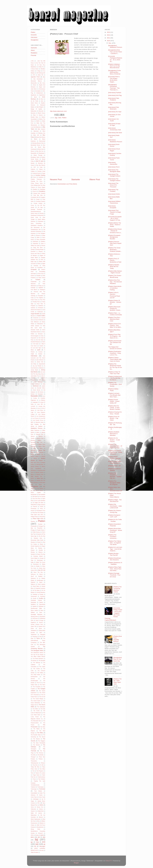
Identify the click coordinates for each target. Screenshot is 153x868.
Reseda (33, 542)
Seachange (40, 560)
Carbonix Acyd (36, 173)
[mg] (37, 842)
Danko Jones (34, 213)
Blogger (76, 863)
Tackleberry (34, 630)
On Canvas (42, 497)
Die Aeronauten (35, 227)
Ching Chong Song (37, 183)
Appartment (42, 95)
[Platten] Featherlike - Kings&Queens (115, 462)
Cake (60, 118)
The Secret (42, 737)
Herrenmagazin (35, 336)
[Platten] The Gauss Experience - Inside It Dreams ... (115, 452)
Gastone (33, 308)
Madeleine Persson (37, 428)
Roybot (33, 550)
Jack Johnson (40, 360)
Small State (36, 586)
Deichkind (41, 221)
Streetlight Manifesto (37, 614)
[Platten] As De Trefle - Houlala (115, 520)
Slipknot (33, 584)
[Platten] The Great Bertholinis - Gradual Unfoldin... (115, 249)
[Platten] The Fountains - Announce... (113, 537)
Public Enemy (36, 532)
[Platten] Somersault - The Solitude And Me (115, 342)
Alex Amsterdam (38, 79)
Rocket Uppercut (35, 546)
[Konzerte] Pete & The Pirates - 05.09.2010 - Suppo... (114, 79)
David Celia (34, 217)
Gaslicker (41, 306)
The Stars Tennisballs (39, 743)
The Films (42, 685)
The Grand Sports (36, 701)
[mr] (44, 842)
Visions (41, 809)
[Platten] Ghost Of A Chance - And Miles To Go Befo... (115, 325)
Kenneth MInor (41, 388)
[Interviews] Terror (114, 167)
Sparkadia (33, 602)
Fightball (41, 288)
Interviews (34, 37)
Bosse (32, 151)
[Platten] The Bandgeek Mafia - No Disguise (115, 483)
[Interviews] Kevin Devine (114, 145)
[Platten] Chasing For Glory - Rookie (115, 413)
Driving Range (40, 249)
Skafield (40, 576)
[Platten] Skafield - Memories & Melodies (114, 434)
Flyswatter (41, 296)
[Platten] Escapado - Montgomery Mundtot (115, 237)
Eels (42, 260)
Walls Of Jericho (36, 813)
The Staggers (42, 741)
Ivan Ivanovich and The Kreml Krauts (38, 358)
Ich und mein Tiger (36, 348)
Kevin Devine (37, 390)
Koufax (35, 398)
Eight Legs (34, 262)
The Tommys (40, 753)
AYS (34, 75)
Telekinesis (34, 635)
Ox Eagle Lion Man (38, 503)
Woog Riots (35, 829)
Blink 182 (36, 135)
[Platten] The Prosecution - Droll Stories (115, 384)
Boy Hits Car (40, 151)
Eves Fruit (41, 274)
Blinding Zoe (42, 133)
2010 (109, 41)
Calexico (33, 169)
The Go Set (42, 697)
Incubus (40, 352)
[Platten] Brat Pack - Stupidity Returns (118, 639)
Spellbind (33, 604)
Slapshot (33, 582)
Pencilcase (34, 509)
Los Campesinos (41, 416)
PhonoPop (42, 517)
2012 (109, 35)
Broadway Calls (35, 157)
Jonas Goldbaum (35, 384)
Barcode (41, 111)
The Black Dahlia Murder (38, 656)
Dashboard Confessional (37, 215)
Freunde (33, 55)
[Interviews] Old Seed (115, 133)
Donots (43, 245)
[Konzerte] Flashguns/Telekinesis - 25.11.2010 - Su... (115, 59)
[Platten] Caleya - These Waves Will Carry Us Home (115, 359)
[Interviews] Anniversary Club (115, 129)
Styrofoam (43, 616)
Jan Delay (34, 364)
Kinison (33, 394)
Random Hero (38, 538)
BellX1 (38, 121)
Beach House (42, 113)
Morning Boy (40, 464)
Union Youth (42, 797)
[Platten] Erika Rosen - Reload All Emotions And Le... (115, 231)
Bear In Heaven (38, 115)
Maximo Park (40, 438)
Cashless (41, 177)
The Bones (34, 661)
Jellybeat (41, 368)
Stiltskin (33, 612)
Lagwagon (35, 402)
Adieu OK (40, 75)
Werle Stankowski (35, 819)
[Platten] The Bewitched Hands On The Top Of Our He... (115, 366)
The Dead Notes (35, 675)
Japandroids (42, 364)
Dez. (110, 43)
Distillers (43, 241)
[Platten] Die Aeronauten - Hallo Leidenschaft (115, 506)
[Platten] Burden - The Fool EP (114, 554)
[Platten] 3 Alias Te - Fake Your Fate (115, 373)
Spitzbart (41, 606)
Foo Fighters (40, 298)
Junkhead (36, 386)
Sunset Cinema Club (37, 624)
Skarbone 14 (34, 578)
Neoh (40, 485)
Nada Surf (40, 478)
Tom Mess (42, 769)
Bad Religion (40, 107)
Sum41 (41, 622)
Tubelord (33, 787)
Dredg (32, 249)
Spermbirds (42, 604)
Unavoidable (34, 793)
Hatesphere (40, 324)
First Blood (34, 290)
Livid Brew (40, 410)
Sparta (41, 602)
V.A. (39, 803)
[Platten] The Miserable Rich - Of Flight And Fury (115, 446)
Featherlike (34, 282)
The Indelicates (41, 707)
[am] (42, 835)
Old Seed (35, 497)
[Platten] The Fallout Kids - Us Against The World (115, 543)
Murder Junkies (39, 472)
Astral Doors (34, 103)
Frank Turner (34, 300)
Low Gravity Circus (38, 420)
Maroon (33, 436)
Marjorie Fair (40, 434)
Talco (41, 632)
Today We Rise (35, 767)
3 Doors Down (35, 69)
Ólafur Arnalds (34, 852)
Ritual (41, 544)
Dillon (38, 237)
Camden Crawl (41, 171)
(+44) (32, 61)
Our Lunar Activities (40, 501)
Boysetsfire (34, 153)
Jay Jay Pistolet (37, 366)
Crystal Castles (38, 203)
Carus (34, 177)
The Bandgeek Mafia (37, 651)
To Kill (42, 765)
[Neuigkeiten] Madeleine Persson (115, 46)
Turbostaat (42, 789)
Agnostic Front (35, 77)
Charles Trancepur (36, 179)
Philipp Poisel (34, 517)
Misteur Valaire (35, 456)
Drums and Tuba (35, 253)
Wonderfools (40, 827)
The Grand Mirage (38, 699)
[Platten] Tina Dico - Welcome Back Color (115, 319)
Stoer (41, 612)
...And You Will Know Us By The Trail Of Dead (38, 63)
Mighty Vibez (42, 446)
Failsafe (38, 276)
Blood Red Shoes (41, 137)
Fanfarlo (38, 280)
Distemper (35, 241)
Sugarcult (33, 622)
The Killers (35, 709)
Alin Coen (42, 83)
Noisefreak (34, 494)
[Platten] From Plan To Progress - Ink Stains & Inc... (114, 336)
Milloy (41, 448)
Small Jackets (41, 584)
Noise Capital (36, 492)
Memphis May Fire (37, 442)
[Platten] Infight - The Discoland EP (115, 501)
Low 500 (43, 418)
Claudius (35, 189)
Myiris (32, 474)
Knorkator (40, 394)
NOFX (32, 478)
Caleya (41, 169)
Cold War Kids (38, 195)
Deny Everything (36, 223)
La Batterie (42, 400)
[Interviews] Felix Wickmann (114, 108)
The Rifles (40, 733)
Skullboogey (40, 580)
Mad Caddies (35, 424)
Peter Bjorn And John (37, 515)
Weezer (41, 817)
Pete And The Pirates (38, 513)
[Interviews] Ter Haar (115, 112)
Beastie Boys (34, 117)
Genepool (41, 308)
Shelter (38, 566)
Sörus (40, 628)
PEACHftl (33, 505)
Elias (39, 264)
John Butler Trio (35, 376)
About (33, 50)
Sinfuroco (33, 574)
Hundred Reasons (35, 342)
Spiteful (35, 606)
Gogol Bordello (35, 314)
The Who (33, 755)
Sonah (35, 598)
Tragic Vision (36, 775)
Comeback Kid (35, 197)
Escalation (40, 267)
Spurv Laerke (34, 610)
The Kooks (36, 711)
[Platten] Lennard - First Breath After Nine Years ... (114, 395)
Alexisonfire (34, 83)
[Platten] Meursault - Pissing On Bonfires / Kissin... (115, 308)
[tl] (44, 844)
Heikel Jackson (35, 326)
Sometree (43, 596)
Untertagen (36, 799)
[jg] (32, 842)
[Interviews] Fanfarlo (115, 93)
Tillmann (43, 763)
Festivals (33, 288)
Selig (32, 562)
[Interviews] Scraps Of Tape (114, 124)
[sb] (37, 844)
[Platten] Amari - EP (115, 466)
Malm (38, 432)
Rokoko (40, 548)
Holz (42, 336)
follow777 (109, 861)
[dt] (39, 837)
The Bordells (42, 661)
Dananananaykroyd (36, 211)
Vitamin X (33, 811)
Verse (32, 807)
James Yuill (40, 362)
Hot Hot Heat (40, 340)
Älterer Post (95, 179)
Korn (44, 396)
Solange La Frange (38, 594)
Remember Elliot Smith (37, 540)
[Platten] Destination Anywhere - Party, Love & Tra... (115, 353)
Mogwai (41, 460)
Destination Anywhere (37, 225)
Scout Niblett (34, 558)
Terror (38, 638)
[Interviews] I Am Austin (114, 120)
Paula (42, 507)
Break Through (38, 155)
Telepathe (43, 635)
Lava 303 (40, 404)
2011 (109, 38)
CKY (35, 167)
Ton (34, 771)
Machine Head (39, 422)
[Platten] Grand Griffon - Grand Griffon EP (114, 401)
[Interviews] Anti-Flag (115, 95)
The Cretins (37, 669)
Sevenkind (36, 564)
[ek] (44, 837)
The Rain (43, 727)
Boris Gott (41, 149)
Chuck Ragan (41, 187)
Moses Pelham (35, 466)
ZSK (32, 835)
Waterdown (34, 815)
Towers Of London (40, 773)
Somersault (34, 596)
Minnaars (33, 450)
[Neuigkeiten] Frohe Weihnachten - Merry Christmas (115, 72)
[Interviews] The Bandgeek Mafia (114, 171)
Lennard (33, 406)
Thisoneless (34, 761)
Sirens (41, 574)
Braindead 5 (42, 153)
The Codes (42, 667)
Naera (32, 480)
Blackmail (36, 131)
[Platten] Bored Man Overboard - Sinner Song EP (115, 530)
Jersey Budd (34, 370)
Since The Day (38, 572)
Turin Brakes (38, 791)
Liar (39, 408)
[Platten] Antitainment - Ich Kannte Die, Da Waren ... (115, 378)
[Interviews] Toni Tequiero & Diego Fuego (115, 212)
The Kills (43, 709)
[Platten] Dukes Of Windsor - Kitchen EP (115, 302)
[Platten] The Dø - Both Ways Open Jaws (117, 681)
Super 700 (34, 626)
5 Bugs (39, 71)
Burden (33, 163)
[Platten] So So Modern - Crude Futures (114, 440)
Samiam (33, 554)
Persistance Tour (41, 511)
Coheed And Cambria (39, 193)
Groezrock (36, 318)
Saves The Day (41, 554)
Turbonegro (34, 789)
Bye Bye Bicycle (41, 165)
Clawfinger (42, 189)
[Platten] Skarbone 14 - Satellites (115, 563)
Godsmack (40, 312)
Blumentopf (42, 141)
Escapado (34, 270)
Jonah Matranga (38, 382)
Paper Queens (41, 505)
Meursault (33, 444)
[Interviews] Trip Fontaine (113, 190)
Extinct (33, 276)
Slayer (41, 582)
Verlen (41, 805)
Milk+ (35, 448)
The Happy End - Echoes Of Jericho (115, 348)
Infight (32, 354)
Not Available (42, 494)
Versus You (40, 807)
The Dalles (40, 673)
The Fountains (37, 687)
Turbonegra (40, 787)
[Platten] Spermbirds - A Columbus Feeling (115, 288)
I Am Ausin (36, 344)
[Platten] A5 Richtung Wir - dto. (115, 424)
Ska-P (32, 576)
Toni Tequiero (40, 771)
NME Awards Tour (37, 476)
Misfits (32, 454)
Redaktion (34, 53)
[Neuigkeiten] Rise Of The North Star (118, 659)
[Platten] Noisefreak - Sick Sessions (115, 559)
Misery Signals (40, 452)
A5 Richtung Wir (41, 73)
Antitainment (40, 93)
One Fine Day (36, 499)
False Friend (42, 278)
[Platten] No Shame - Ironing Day (115, 511)
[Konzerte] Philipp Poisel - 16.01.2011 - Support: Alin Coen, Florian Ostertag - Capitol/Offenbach (113, 614)
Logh (32, 412)
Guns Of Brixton (39, 320)
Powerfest (40, 528)
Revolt (39, 542)
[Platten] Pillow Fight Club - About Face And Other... (115, 569)
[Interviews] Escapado (112, 207)
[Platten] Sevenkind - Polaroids (115, 525)
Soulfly (41, 598)
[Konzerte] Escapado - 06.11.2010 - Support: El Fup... (115, 218)
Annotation (38, 91)
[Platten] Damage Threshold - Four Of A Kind (114, 575)
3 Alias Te (41, 67)
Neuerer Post (56, 179)
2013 (109, 32)
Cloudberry (42, 191)
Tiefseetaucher (35, 763)
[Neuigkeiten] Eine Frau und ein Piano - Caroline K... (115, 52)
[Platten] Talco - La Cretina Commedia (115, 314)
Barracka (33, 113)
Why (38, 821)
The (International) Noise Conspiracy (38, 640)
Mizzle (35, 458)
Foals (32, 298)
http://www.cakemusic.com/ (59, 111)
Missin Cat (40, 454)
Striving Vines (34, 616)
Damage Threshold (36, 209)
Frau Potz (43, 300)
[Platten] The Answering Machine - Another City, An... (115, 476)
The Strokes (36, 745)
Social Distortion (41, 592)
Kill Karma (40, 392)
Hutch (44, 342)
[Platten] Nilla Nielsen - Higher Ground (115, 272)
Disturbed (35, 243)
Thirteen (41, 759)
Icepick (41, 346)
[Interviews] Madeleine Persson (115, 141)
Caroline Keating (40, 175)
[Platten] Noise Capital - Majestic (115, 458)
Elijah (44, 264)
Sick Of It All (42, 570)
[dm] (32, 837)
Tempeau (35, 637)
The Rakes (36, 729)
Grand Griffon (41, 316)
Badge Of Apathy (36, 109)
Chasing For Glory (37, 181)
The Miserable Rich (36, 721)
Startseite (76, 179)
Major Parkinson (35, 430)
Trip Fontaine (42, 779)
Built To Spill (40, 161)
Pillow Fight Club (38, 519)
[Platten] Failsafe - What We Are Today (114, 266)
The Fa (39, 683)
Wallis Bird (41, 811)
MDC (32, 422)
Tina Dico (35, 765)
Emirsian (36, 266)
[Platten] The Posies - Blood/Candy (115, 276)
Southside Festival (36, 600)
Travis (34, 779)
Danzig (42, 213)
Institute (40, 354)
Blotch (36, 139)
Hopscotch (34, 338)
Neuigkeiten (35, 40)
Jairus (32, 362)
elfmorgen (42, 846)
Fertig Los (41, 286)
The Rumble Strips (36, 735)
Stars (42, 610)
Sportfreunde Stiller (36, 608)
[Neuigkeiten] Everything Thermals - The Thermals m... (114, 87)
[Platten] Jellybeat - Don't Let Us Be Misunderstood (114, 66)
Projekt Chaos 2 (41, 530)
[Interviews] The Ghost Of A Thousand (113, 185)
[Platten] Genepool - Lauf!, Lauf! (115, 516)
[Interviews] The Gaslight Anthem (114, 175)
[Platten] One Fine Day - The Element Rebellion (115, 282)
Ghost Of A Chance (36, 310)
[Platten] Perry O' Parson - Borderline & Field (115, 260)
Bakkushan (34, 111)
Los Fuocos (36, 418)
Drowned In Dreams (37, 251)
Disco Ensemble (41, 239)
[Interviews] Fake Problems (114, 99)
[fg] (56, 118)
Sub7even (35, 618)
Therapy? (33, 757)
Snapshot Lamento (40, 588)
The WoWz (41, 755)
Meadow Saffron (36, 440)
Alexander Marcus (36, 81)
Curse (32, 205)
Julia (44, 384)
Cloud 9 (35, 191)
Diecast (38, 235)
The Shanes (36, 739)
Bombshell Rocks (35, 145)
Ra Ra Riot (42, 536)
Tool (32, 773)
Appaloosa (34, 95)
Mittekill (43, 456)
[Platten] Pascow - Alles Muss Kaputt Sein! (115, 243)
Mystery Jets (40, 474)
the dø (42, 850)
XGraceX (40, 833)
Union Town (34, 797)
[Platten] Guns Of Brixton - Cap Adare (114, 418)
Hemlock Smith (35, 330)
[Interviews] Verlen (114, 194)
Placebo (33, 521)
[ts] (35, 846)
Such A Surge (39, 620)
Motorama (33, 470)
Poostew (40, 524)
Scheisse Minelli (38, 556)
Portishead (34, 526)
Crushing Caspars (40, 201)
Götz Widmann (35, 322)
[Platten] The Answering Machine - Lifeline (117, 589)
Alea (44, 77)
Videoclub (33, 809)
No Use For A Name (37, 490)
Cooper (38, 199)
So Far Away (36, 590)
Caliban (33, 171)
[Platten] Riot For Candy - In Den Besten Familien (114, 408)
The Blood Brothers (38, 659)
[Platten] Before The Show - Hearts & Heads (115, 225)
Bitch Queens (41, 129)
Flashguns (42, 290)
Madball (40, 426)
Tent (40, 637)
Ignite (39, 350)
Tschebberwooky (35, 785)
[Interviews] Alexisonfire (113, 163)
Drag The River (38, 248)
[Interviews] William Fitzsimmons (114, 202)
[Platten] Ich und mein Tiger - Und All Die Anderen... (115, 549)
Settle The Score (41, 562)
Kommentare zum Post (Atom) (67, 184)
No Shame (40, 488)
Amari (34, 85)
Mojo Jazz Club (35, 462)
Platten (64, 118)
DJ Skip (40, 207)
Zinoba (37, 835)
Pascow (35, 507)
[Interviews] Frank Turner (114, 159)
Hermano (40, 334)
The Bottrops (37, 663)
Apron (36, 97)
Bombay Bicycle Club (38, 143)
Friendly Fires (36, 302)
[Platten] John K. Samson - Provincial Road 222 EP (114, 295)
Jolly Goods (42, 380)
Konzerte (34, 35)
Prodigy (33, 530)
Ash (42, 101)
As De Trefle (34, 101)
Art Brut (41, 99)
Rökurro (40, 552)
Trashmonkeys (41, 777)
